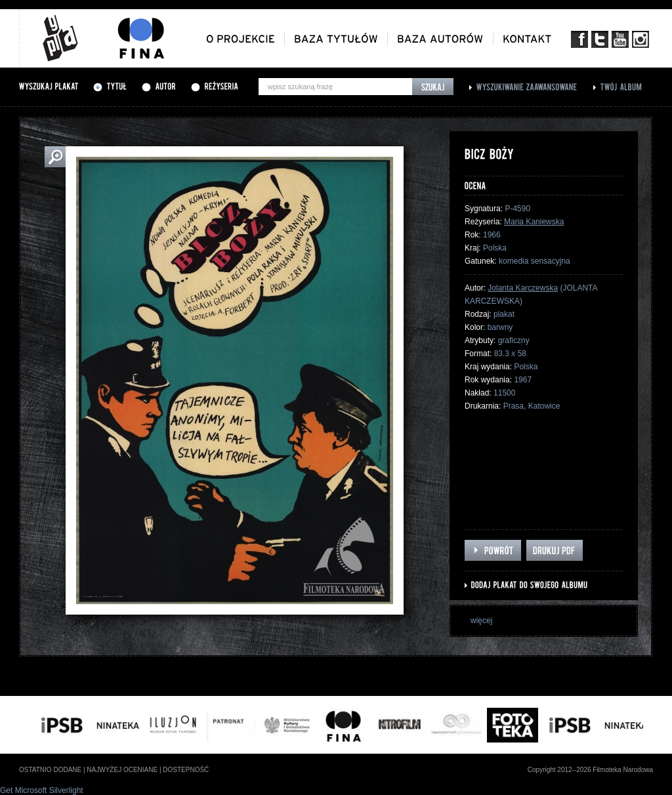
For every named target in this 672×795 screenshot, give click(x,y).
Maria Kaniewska (534, 222)
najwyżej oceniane (122, 770)
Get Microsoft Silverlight (42, 790)
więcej (481, 621)
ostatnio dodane (50, 770)
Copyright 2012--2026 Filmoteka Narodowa (590, 770)
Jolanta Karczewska (523, 288)
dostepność (186, 770)
